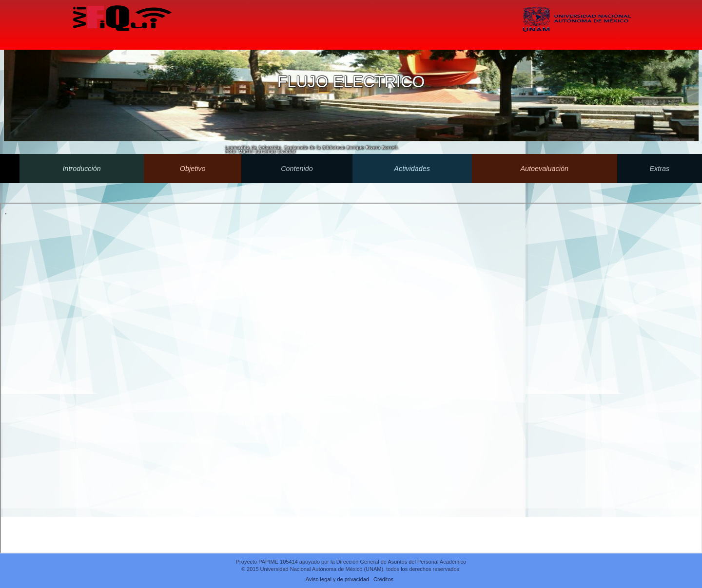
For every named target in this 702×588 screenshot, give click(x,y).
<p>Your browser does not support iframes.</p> (351, 378)
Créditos (383, 579)
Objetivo (193, 169)
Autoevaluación (545, 169)
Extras (660, 169)
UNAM (577, 30)
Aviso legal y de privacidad (337, 579)
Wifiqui (121, 20)
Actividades (412, 169)
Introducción (82, 169)
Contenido (297, 169)
